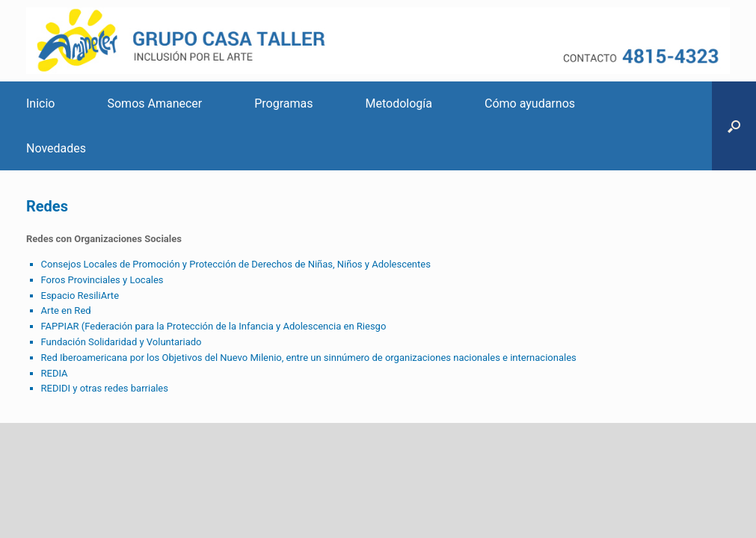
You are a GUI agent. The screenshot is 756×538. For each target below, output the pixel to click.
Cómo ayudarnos (530, 103)
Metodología (399, 103)
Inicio (40, 103)
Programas (283, 103)
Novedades (56, 148)
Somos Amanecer (154, 103)
